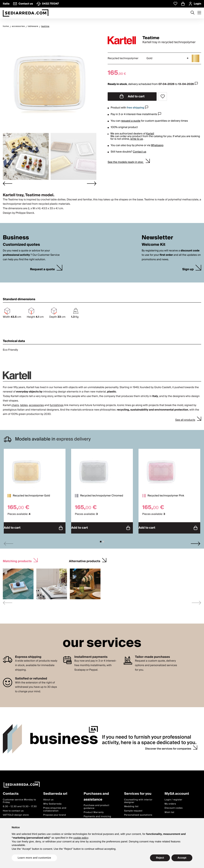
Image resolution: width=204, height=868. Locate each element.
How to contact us (13, 809)
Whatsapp (157, 145)
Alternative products (84, 559)
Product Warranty (94, 810)
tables (24, 405)
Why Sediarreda (52, 802)
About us (48, 798)
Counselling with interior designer (138, 799)
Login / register (173, 798)
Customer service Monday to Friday (19, 799)
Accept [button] (182, 858)
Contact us (140, 152)
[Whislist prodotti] (175, 4)
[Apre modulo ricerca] (193, 13)
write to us (137, 139)
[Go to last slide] (8, 184)
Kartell (150, 134)
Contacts (11, 792)
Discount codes (174, 806)
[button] (26, 156)
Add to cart (132, 96)
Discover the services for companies (168, 747)
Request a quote (42, 269)
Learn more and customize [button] (34, 858)
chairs (15, 405)
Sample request (133, 809)
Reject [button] (160, 858)
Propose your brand (55, 813)
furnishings (57, 405)
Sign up (188, 269)
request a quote (131, 121)
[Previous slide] (8, 542)
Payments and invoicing (97, 815)
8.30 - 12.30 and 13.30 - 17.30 (20, 805)
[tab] (101, 540)
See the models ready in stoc (126, 162)
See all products (185, 420)
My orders (170, 802)
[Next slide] (92, 184)
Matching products (17, 559)
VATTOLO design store (16, 813)
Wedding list (131, 805)
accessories (36, 405)
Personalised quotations (138, 813)
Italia (6, 4)
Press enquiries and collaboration (55, 807)
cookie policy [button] (81, 838)
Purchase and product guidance (97, 805)
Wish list (169, 810)
